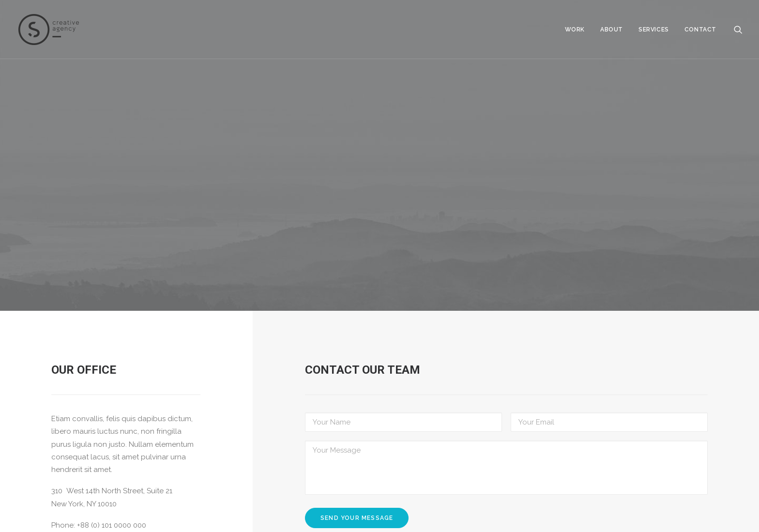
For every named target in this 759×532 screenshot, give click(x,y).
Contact (700, 30)
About (612, 30)
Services (654, 30)
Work (575, 30)
